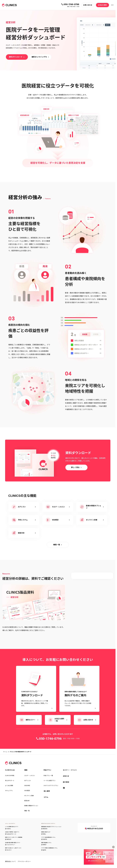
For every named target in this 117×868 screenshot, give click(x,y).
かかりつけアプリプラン (51, 786)
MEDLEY (8, 839)
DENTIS (44, 839)
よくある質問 (9, 786)
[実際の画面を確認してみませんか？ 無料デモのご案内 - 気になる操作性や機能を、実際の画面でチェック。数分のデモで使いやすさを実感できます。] (79, 689)
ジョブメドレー (10, 845)
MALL (44, 834)
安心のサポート (10, 781)
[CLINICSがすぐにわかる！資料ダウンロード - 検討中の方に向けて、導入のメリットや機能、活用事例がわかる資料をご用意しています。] (36, 689)
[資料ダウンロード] (17, 57)
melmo (8, 829)
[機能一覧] (58, 545)
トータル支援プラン (50, 781)
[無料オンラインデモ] (40, 57)
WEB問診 (27, 791)
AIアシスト (28, 781)
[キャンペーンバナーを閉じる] (113, 847)
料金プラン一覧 (48, 776)
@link (44, 850)
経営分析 (27, 801)
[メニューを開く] (112, 5)
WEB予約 (27, 786)
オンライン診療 (29, 796)
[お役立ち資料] (102, 5)
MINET (44, 845)
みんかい (8, 850)
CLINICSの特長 (10, 776)
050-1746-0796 (71, 4)
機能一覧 (27, 811)
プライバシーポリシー (24, 861)
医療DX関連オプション (31, 806)
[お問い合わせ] (88, 5)
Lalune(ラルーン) (11, 834)
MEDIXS (44, 829)
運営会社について (10, 861)
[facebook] (64, 788)
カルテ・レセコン (30, 776)
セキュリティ (9, 791)
